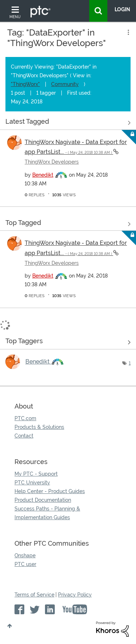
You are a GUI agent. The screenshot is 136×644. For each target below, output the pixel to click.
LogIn (122, 9)
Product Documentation (43, 500)
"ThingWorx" (25, 84)
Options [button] (128, 32)
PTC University (32, 483)
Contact (24, 436)
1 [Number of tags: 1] (130, 363)
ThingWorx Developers (52, 162)
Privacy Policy (75, 595)
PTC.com (25, 418)
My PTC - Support (36, 474)
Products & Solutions (39, 427)
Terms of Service (34, 595)
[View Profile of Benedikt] (43, 175)
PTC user (25, 564)
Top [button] (10, 626)
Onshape (25, 555)
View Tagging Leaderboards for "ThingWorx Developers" (68, 342)
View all (68, 123)
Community (65, 84)
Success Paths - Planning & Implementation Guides (47, 513)
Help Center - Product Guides (50, 491)
